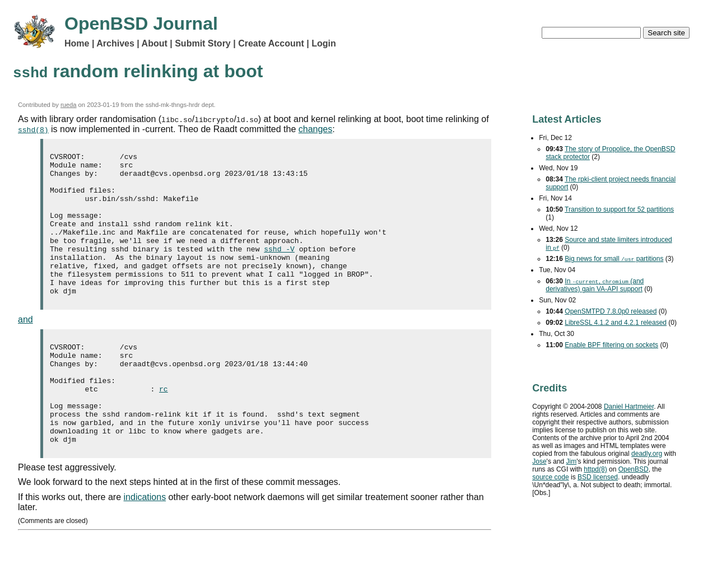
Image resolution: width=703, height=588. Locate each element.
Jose (539, 461)
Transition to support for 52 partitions (619, 209)
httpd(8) (595, 469)
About (155, 43)
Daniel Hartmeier (629, 407)
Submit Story (203, 43)
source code (550, 477)
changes (316, 129)
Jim (572, 461)
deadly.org (647, 454)
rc (164, 427)
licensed (598, 477)
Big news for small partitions (614, 259)
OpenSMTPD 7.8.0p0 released (611, 311)
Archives (115, 43)
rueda (69, 105)
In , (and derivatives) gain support (595, 285)
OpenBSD (634, 469)
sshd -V (279, 269)
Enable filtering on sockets (611, 345)
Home (77, 43)
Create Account (271, 43)
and (25, 348)
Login (324, 43)
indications (145, 546)
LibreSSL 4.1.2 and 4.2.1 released (616, 323)
